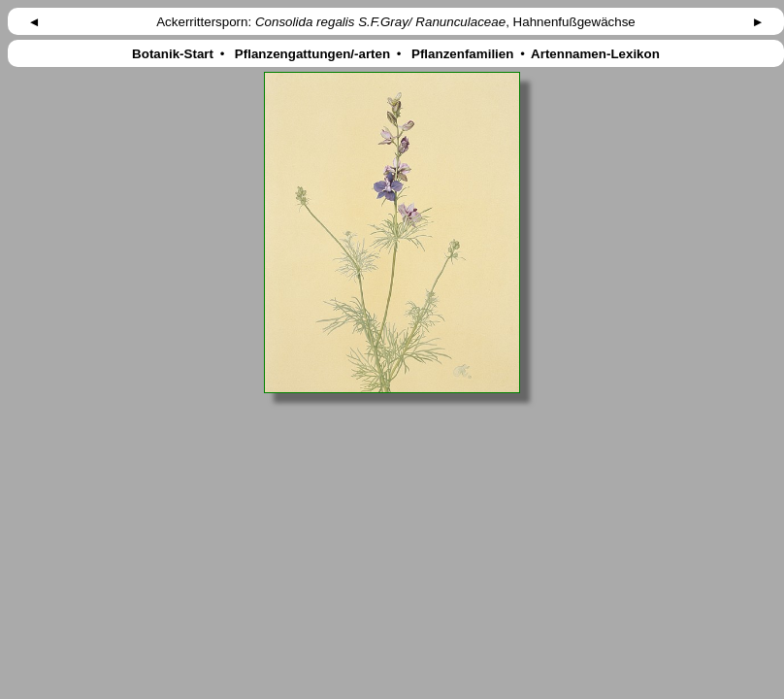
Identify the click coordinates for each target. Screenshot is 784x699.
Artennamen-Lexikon (596, 54)
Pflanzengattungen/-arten (312, 54)
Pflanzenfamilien (462, 54)
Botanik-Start (172, 54)
